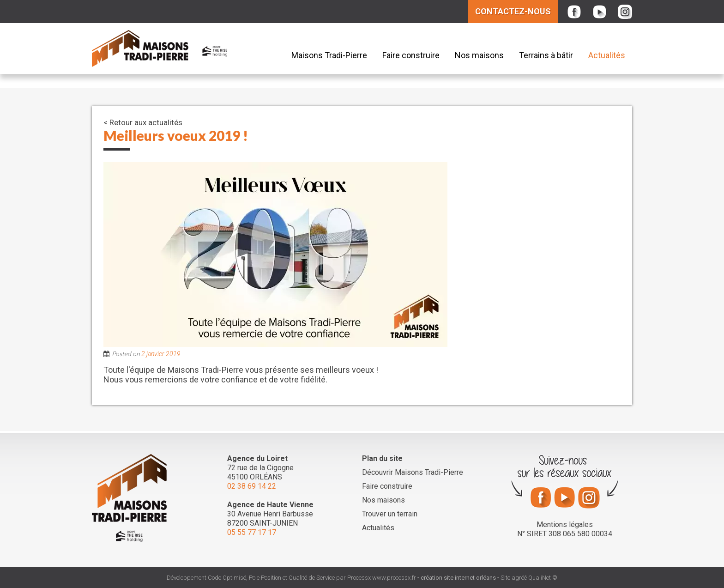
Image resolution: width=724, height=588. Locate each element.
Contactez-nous (513, 11)
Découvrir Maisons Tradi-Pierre (413, 472)
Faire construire (411, 55)
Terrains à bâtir (546, 55)
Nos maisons (479, 55)
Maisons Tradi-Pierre (329, 55)
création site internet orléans (458, 578)
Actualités (607, 55)
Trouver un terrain (390, 514)
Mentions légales (565, 524)
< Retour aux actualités (143, 122)
